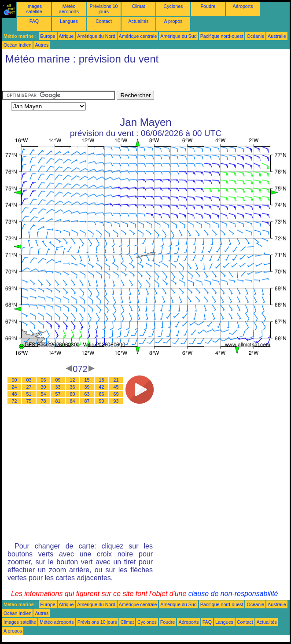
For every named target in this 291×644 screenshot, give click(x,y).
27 (29, 387)
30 (44, 387)
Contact (104, 21)
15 (87, 380)
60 (73, 394)
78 (44, 401)
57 (58, 394)
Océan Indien (17, 45)
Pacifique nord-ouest (222, 36)
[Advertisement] (72, 80)
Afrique (66, 36)
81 (58, 401)
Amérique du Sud (178, 36)
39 (87, 387)
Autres (42, 45)
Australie (277, 36)
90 (102, 401)
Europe (48, 36)
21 (116, 380)
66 (102, 394)
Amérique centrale (138, 36)
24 (15, 387)
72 (15, 401)
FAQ (34, 21)
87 (87, 401)
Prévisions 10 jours (104, 9)
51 (29, 394)
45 (116, 387)
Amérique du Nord (96, 36)
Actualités (138, 21)
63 (87, 394)
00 (15, 380)
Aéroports (243, 6)
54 (44, 394)
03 (29, 380)
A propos (173, 21)
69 (116, 394)
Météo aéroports (69, 9)
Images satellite (34, 9)
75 (29, 401)
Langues (69, 21)
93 (116, 401)
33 (58, 387)
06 (44, 380)
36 (73, 387)
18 (102, 380)
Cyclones (173, 6)
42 (102, 387)
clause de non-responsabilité (233, 594)
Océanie (255, 36)
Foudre (208, 6)
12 (73, 380)
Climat (138, 6)
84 (73, 401)
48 (15, 394)
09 (58, 380)
